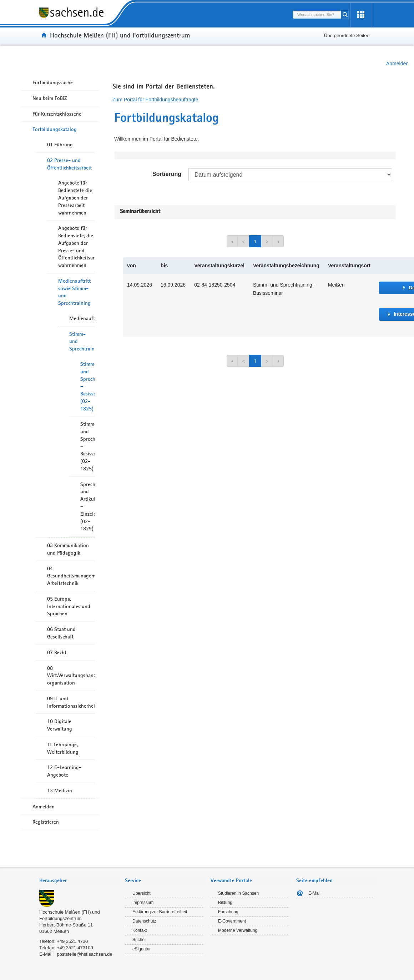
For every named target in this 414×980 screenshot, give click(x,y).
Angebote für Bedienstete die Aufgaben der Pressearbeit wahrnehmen (75, 198)
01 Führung (60, 145)
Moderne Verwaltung (238, 930)
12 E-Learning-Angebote (64, 771)
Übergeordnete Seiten (347, 36)
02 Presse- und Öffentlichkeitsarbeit (69, 164)
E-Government (232, 921)
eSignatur (142, 949)
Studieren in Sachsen (238, 893)
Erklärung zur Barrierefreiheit (160, 912)
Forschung (228, 912)
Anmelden (397, 64)
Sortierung (167, 174)
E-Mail (314, 893)
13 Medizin (60, 790)
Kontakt (140, 930)
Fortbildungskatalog (55, 129)
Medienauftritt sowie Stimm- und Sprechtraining (74, 292)
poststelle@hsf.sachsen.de (85, 954)
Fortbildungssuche (53, 82)
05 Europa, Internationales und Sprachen (69, 606)
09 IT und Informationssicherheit (71, 702)
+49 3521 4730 (72, 941)
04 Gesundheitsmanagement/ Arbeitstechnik (71, 576)
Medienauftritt (82, 318)
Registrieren (46, 822)
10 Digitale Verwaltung (60, 725)
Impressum (143, 903)
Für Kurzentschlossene (57, 114)
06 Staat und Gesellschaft (61, 633)
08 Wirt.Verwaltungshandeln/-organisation (71, 676)
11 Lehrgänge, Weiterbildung (63, 748)
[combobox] (317, 15)
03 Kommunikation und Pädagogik (68, 549)
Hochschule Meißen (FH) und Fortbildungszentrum (120, 35)
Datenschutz (144, 921)
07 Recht (57, 652)
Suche (138, 940)
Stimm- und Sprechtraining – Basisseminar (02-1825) (87, 386)
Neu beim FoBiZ (50, 98)
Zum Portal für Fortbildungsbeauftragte (155, 100)
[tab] (79, 881)
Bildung (225, 903)
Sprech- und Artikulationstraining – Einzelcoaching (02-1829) (87, 507)
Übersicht (142, 893)
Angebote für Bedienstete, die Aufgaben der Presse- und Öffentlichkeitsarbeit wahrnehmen (76, 247)
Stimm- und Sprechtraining (82, 342)
